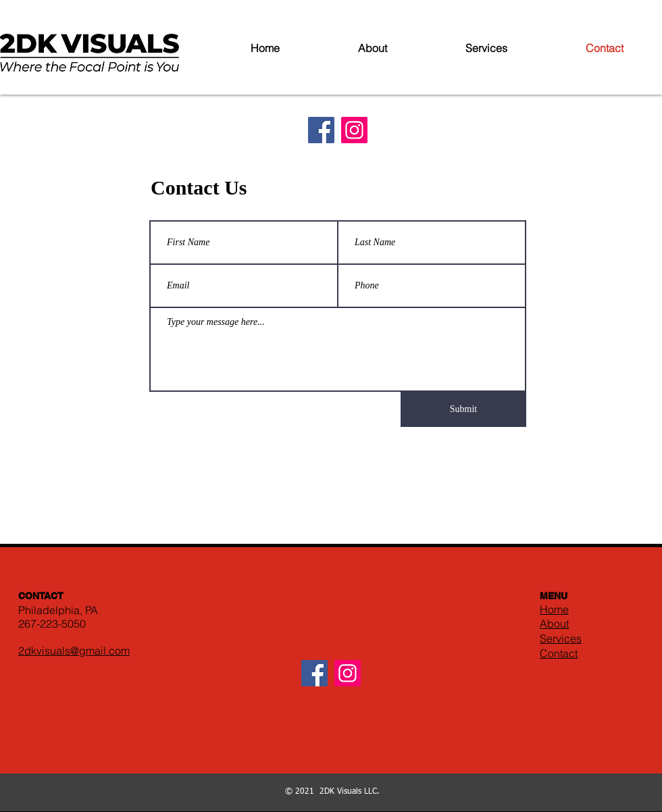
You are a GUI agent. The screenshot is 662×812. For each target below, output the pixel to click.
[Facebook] (321, 130)
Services (561, 638)
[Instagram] (354, 130)
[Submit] (463, 409)
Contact (559, 653)
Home (554, 609)
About (554, 624)
